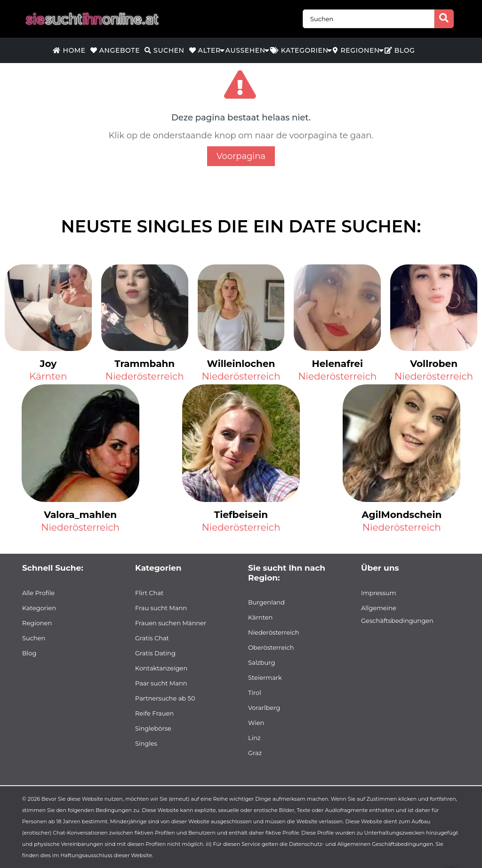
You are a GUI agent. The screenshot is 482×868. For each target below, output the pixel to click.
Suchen (164, 50)
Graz (255, 753)
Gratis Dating (155, 653)
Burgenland (266, 602)
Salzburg (261, 662)
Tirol (255, 693)
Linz (254, 738)
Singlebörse (153, 728)
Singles (146, 743)
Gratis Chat (152, 638)
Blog (400, 50)
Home (69, 50)
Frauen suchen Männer (171, 623)
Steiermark (265, 677)
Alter (205, 50)
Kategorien (299, 50)
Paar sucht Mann (161, 683)
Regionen (356, 50)
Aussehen (245, 50)
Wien (256, 723)
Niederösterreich (145, 376)
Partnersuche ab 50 (165, 698)
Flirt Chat (149, 593)
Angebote (115, 50)
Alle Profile (38, 593)
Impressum (379, 593)
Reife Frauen (154, 713)
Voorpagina (241, 156)
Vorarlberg (264, 708)
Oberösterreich (271, 647)
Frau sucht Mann (161, 608)
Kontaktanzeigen (161, 668)
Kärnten (48, 376)
